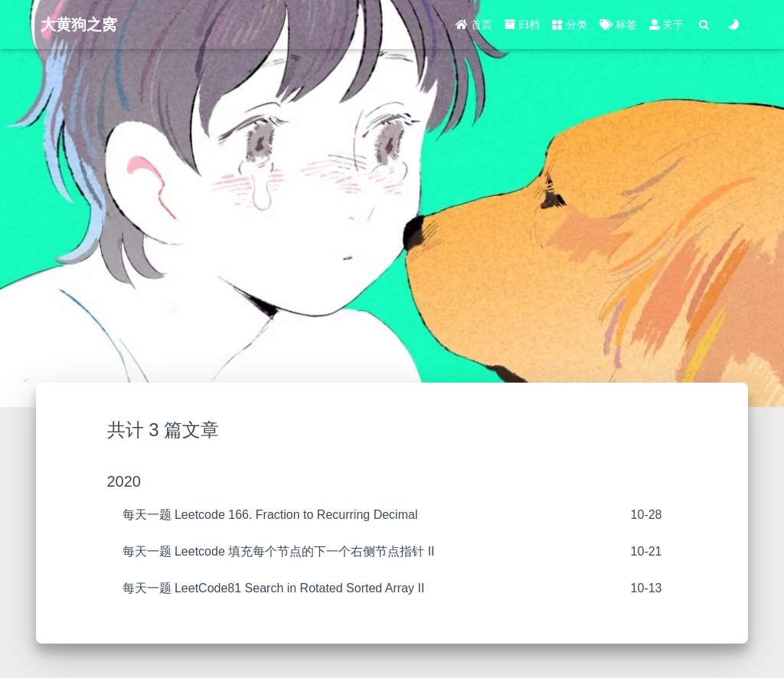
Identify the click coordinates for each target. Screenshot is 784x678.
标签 (618, 24)
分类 (570, 24)
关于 (667, 24)
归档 (522, 24)
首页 (474, 24)
